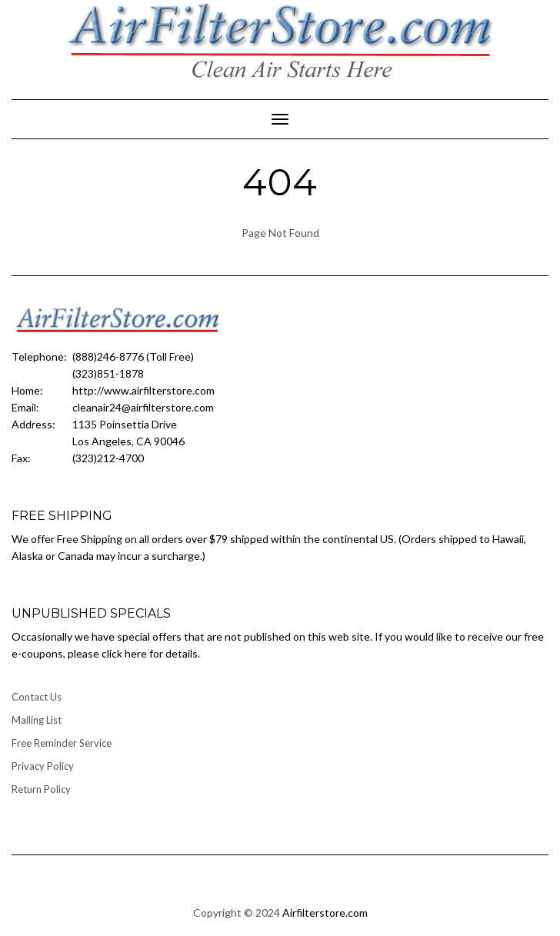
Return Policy (41, 789)
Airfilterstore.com (325, 913)
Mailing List (37, 720)
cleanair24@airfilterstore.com (143, 407)
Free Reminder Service (62, 743)
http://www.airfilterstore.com (143, 390)
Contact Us (37, 697)
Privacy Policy (43, 766)
